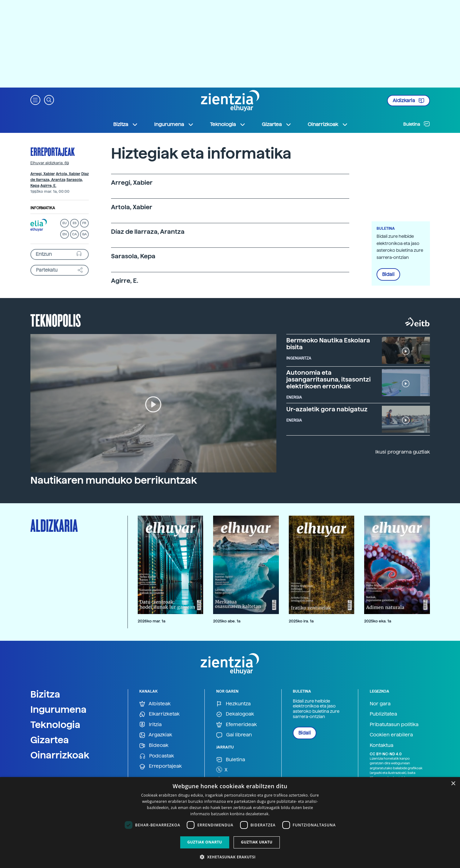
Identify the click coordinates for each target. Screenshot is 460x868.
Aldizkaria (409, 101)
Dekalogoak (235, 714)
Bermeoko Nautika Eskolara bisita (328, 344)
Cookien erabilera (391, 735)
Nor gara (380, 704)
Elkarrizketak (159, 714)
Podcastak (157, 756)
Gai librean (234, 735)
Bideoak (154, 746)
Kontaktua (382, 745)
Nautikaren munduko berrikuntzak (114, 480)
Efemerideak (237, 725)
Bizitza (45, 694)
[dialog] (230, 823)
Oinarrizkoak (60, 755)
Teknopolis (56, 320)
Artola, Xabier (68, 174)
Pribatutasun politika (394, 724)
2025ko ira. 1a (301, 621)
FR (84, 223)
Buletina (417, 124)
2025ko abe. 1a (227, 621)
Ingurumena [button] (174, 124)
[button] (35, 99)
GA (84, 234)
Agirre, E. (48, 186)
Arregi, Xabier (43, 174)
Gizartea (50, 740)
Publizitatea (383, 714)
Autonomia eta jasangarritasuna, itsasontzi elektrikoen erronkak (328, 379)
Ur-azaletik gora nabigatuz (327, 409)
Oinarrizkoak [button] (328, 124)
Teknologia (55, 725)
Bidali (388, 274)
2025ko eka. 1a (378, 621)
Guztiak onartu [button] (205, 842)
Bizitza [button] (126, 124)
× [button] (453, 784)
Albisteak (155, 704)
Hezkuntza (233, 704)
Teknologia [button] (228, 124)
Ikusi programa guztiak (403, 452)
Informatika (43, 208)
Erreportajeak (53, 151)
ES (74, 223)
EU (65, 223)
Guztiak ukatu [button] (257, 842)
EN (65, 234)
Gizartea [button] (277, 124)
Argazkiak (156, 735)
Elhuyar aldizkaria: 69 (50, 163)
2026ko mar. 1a (152, 621)
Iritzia (150, 725)
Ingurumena (58, 709)
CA (74, 234)
